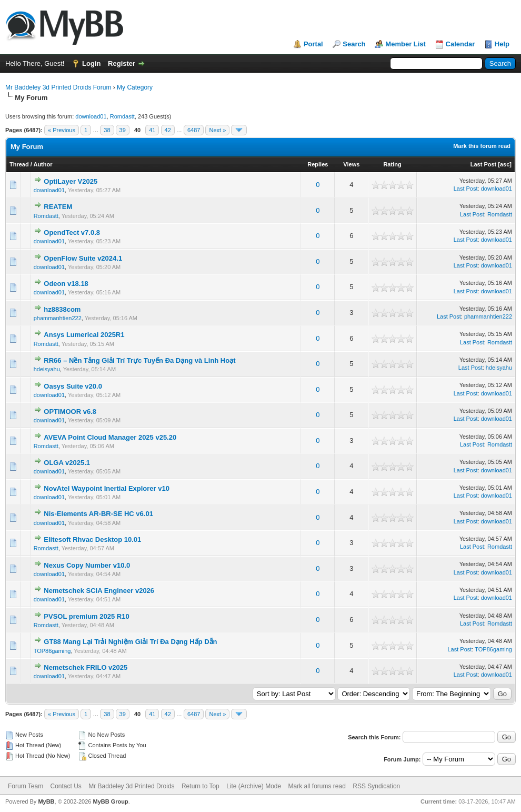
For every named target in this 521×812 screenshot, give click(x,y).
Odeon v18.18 (66, 284)
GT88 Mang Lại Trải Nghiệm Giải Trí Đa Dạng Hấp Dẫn (130, 642)
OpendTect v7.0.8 (72, 232)
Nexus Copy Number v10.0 (87, 565)
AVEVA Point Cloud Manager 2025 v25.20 (110, 437)
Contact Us (66, 786)
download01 (91, 116)
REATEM (58, 207)
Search (354, 44)
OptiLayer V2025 (71, 181)
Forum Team (26, 786)
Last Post (484, 164)
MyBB (46, 801)
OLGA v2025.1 (67, 463)
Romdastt (122, 116)
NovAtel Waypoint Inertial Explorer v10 (107, 488)
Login (91, 63)
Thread (19, 164)
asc (505, 164)
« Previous (62, 130)
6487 (194, 130)
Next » (217, 130)
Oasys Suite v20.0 (73, 386)
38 (107, 130)
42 (168, 130)
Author (43, 164)
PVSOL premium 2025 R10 (86, 616)
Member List (405, 44)
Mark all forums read (317, 786)
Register (122, 63)
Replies (318, 164)
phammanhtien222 (58, 318)
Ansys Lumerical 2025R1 (84, 335)
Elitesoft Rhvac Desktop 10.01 (92, 539)
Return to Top (201, 786)
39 (123, 130)
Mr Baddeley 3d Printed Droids (131, 786)
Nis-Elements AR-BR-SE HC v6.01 (98, 514)
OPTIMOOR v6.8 (70, 412)
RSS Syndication (376, 786)
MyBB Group (110, 801)
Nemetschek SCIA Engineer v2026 (99, 591)
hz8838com (62, 309)
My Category (135, 87)
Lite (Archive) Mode (254, 786)
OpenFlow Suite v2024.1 (83, 258)
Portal (313, 44)
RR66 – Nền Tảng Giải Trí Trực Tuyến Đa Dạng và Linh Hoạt (139, 360)
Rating (392, 164)
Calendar (460, 44)
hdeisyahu (47, 369)
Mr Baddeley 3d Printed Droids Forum (58, 87)
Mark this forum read (482, 146)
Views (351, 164)
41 (152, 130)
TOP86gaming (52, 651)
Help (502, 44)
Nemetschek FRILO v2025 (86, 667)
